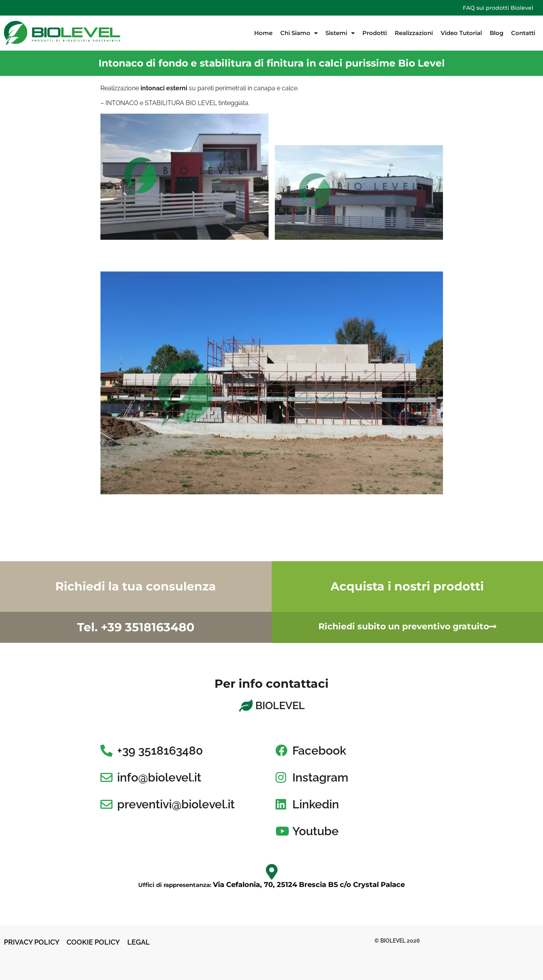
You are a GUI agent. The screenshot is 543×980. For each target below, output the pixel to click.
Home (263, 33)
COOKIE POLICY (94, 942)
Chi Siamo (299, 33)
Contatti (523, 33)
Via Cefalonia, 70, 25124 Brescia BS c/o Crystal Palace (309, 885)
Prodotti (375, 33)
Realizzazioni (414, 33)
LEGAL (139, 942)
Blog (496, 33)
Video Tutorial (461, 33)
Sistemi (340, 33)
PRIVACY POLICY (32, 942)
